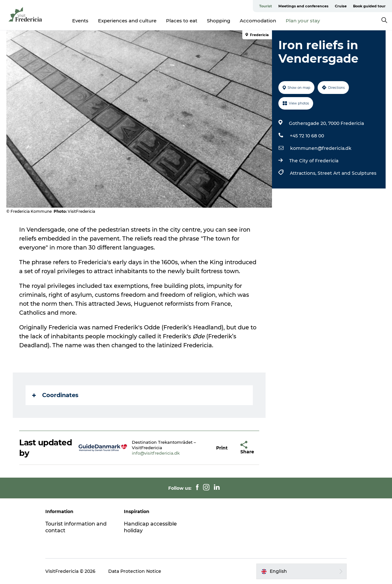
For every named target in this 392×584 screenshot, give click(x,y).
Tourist (266, 6)
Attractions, (304, 173)
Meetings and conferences (303, 6)
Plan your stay (303, 21)
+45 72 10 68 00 (307, 136)
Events (80, 21)
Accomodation (258, 21)
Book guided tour (369, 6)
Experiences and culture (127, 21)
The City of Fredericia (314, 161)
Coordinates (55, 395)
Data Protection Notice (135, 571)
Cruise (341, 6)
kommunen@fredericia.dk (321, 148)
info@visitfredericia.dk (156, 453)
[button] (222, 448)
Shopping (219, 21)
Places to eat (182, 21)
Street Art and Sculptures (347, 173)
